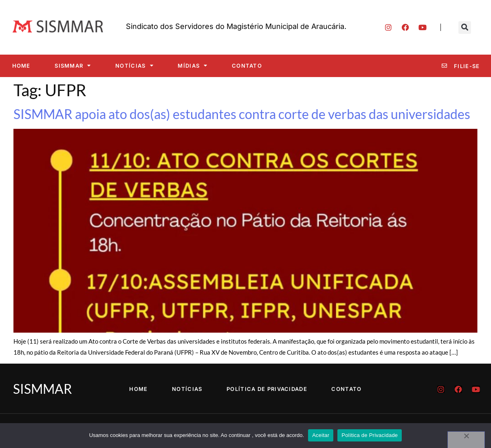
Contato (247, 66)
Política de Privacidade (267, 389)
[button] (465, 28)
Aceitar (321, 435)
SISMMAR (73, 65)
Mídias (193, 65)
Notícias (134, 65)
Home (21, 66)
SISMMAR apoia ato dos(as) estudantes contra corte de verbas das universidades (242, 114)
